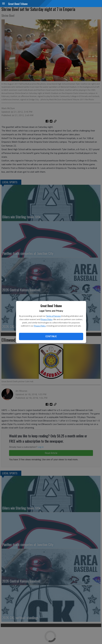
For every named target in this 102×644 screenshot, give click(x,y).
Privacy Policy (47, 319)
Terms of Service (53, 316)
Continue (51, 336)
